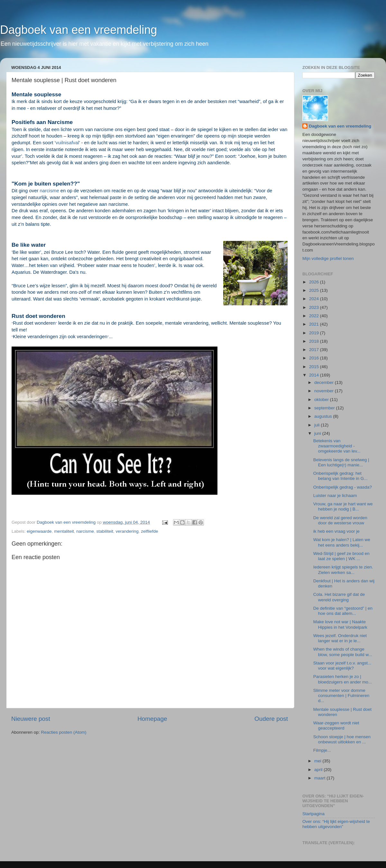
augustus (324, 416)
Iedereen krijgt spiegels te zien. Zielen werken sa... (343, 570)
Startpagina (313, 814)
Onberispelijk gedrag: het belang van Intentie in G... (340, 476)
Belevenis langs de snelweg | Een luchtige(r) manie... (341, 462)
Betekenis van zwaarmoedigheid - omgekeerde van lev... (337, 446)
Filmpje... (322, 750)
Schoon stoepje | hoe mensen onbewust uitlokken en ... (342, 739)
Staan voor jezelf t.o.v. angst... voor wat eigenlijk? (342, 666)
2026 (315, 282)
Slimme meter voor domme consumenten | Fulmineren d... (341, 696)
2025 (315, 290)
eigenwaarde (39, 531)
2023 (315, 307)
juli (317, 425)
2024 (315, 299)
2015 (315, 367)
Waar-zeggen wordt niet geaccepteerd (336, 725)
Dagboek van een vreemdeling (78, 30)
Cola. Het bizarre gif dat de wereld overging (339, 597)
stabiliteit (105, 531)
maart (320, 778)
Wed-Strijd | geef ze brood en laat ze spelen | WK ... (341, 556)
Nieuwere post (31, 719)
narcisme (49, 191)
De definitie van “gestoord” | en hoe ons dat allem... (343, 611)
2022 (315, 316)
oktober (322, 400)
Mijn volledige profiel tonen (328, 258)
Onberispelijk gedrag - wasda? (343, 487)
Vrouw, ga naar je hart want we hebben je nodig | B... (343, 506)
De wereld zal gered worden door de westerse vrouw (340, 520)
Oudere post (271, 719)
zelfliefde (149, 531)
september (325, 408)
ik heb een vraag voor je (336, 531)
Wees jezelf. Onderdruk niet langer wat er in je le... (340, 638)
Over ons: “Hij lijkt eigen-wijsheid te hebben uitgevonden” (336, 824)
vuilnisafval (67, 143)
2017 (315, 350)
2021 (315, 324)
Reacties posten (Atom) (64, 732)
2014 (315, 375)
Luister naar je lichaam (335, 496)
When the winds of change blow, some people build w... (343, 652)
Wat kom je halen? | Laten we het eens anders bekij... (342, 542)
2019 (315, 333)
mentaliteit (64, 531)
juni (318, 433)
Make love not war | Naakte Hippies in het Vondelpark (340, 624)
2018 (315, 341)
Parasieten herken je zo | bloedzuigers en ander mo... (343, 679)
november (325, 391)
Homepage (152, 719)
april (319, 770)
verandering (127, 531)
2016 (315, 358)
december (325, 382)
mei (318, 761)
